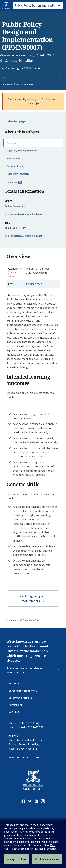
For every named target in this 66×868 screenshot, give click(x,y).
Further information (18, 174)
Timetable (18, 184)
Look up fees (34, 284)
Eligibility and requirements (22, 151)
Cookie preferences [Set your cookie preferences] (47, 859)
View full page (16, 121)
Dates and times (16, 166)
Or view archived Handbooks (18, 84)
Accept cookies (17, 859)
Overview (12, 143)
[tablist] (38, 5)
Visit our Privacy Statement (30, 847)
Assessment (13, 158)
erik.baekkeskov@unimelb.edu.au (23, 214)
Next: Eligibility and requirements (33, 598)
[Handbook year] (33, 77)
